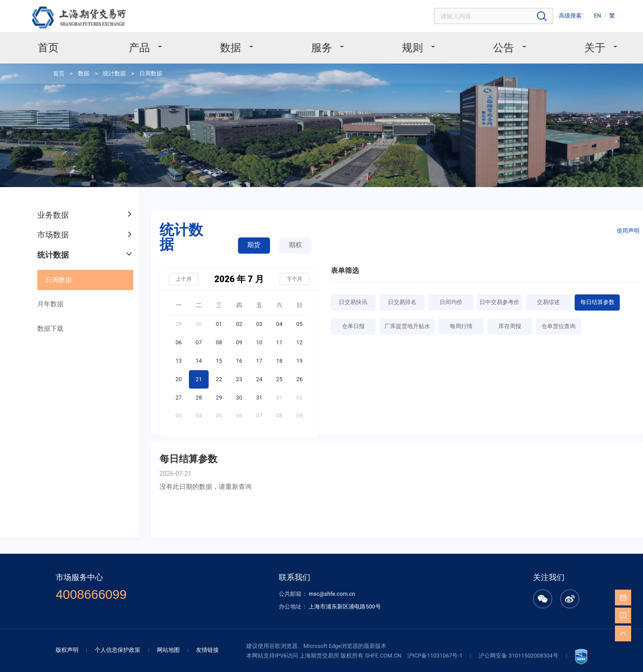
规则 (406, 44)
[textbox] (506, 15)
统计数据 (105, 67)
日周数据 (139, 67)
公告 (490, 44)
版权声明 (89, 596)
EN (601, 14)
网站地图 (181, 596)
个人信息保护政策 (135, 596)
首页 (71, 44)
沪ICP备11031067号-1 (424, 601)
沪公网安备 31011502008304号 (501, 601)
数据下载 (46, 301)
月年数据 (46, 279)
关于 (573, 44)
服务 (322, 44)
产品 (155, 44)
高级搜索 (576, 14)
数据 (239, 44)
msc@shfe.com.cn (331, 544)
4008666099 (110, 545)
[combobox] (506, 15)
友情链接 (217, 596)
